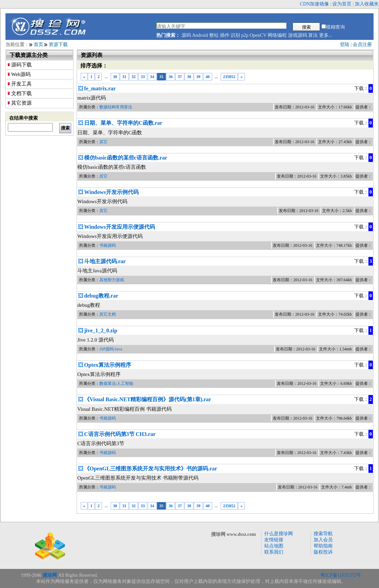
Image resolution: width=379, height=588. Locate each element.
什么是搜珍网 (279, 534)
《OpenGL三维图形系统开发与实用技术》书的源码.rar (151, 469)
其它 (104, 142)
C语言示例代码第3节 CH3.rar (120, 434)
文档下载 (21, 93)
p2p (245, 35)
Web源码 (21, 74)
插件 (225, 35)
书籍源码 (108, 245)
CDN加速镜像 (315, 4)
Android (200, 35)
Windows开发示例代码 (111, 192)
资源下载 (58, 44)
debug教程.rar (101, 296)
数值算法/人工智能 (116, 383)
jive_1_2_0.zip (101, 330)
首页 (38, 44)
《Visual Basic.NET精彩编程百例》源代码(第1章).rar (148, 399)
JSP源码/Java (111, 349)
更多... (326, 35)
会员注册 (362, 44)
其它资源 (21, 103)
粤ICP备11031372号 (341, 575)
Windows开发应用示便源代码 (120, 227)
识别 (235, 35)
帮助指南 (323, 546)
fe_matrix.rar (100, 88)
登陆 (345, 44)
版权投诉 (323, 552)
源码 (186, 35)
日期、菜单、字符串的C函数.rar (123, 123)
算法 (313, 35)
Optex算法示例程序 (108, 365)
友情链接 (274, 540)
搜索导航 (323, 534)
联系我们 (274, 552)
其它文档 (108, 314)
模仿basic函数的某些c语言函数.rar (126, 158)
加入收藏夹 (367, 4)
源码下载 (21, 65)
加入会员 (323, 540)
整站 (214, 35)
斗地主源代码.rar (105, 261)
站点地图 (274, 546)
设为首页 (342, 4)
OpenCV (258, 35)
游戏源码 (298, 35)
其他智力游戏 (112, 280)
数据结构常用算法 (116, 107)
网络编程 (277, 35)
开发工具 (21, 84)
